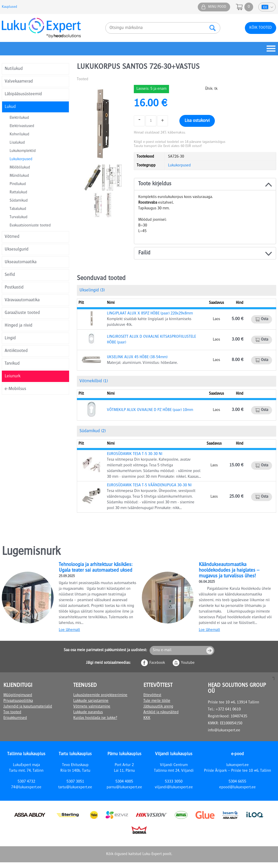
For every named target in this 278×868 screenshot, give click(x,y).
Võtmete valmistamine (92, 707)
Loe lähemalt (69, 630)
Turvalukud (19, 217)
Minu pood (217, 7)
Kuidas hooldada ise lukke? (95, 718)
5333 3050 (174, 782)
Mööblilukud (20, 168)
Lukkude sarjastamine (91, 701)
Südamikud (19, 201)
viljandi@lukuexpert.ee (174, 788)
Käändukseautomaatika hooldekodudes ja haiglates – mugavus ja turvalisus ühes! (229, 571)
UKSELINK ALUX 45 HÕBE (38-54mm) (137, 357)
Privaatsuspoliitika (18, 701)
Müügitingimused (18, 695)
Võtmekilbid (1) (94, 381)
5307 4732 (26, 782)
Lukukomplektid (23, 151)
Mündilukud (19, 176)
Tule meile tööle (157, 701)
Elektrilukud (19, 118)
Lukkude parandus (88, 712)
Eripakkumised (15, 718)
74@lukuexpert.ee (26, 788)
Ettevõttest (152, 695)
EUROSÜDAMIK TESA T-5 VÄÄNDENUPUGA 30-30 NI (149, 486)
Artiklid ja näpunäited (161, 712)
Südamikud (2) (93, 431)
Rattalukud (18, 193)
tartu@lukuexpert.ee (75, 788)
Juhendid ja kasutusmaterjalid (28, 707)
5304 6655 (237, 782)
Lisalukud (17, 143)
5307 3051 (75, 782)
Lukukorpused (21, 159)
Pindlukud (18, 184)
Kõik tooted (261, 28)
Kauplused (9, 7)
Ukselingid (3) (92, 290)
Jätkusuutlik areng (158, 707)
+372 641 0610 (228, 710)
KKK (147, 718)
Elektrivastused (22, 126)
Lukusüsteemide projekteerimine (100, 695)
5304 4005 (124, 782)
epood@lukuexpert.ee (237, 788)
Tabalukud (18, 209)
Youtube (188, 663)
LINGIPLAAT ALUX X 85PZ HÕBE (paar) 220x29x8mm (150, 314)
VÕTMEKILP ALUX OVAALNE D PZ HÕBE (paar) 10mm (150, 410)
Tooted (83, 79)
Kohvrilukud (19, 135)
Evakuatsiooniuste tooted (30, 226)
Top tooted (12, 712)
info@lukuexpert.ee (224, 731)
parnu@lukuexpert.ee (124, 788)
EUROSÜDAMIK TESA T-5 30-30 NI (135, 454)
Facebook (157, 663)
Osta (265, 319)
